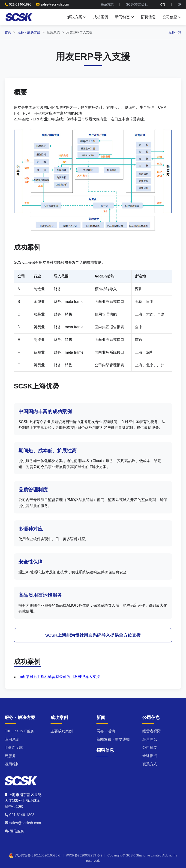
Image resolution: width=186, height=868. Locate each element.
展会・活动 (106, 731)
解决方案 (77, 17)
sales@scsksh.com (55, 4)
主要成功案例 (62, 731)
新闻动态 (124, 17)
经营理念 (150, 739)
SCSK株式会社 (137, 4)
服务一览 (175, 32)
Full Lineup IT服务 (19, 731)
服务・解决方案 (29, 32)
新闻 (101, 717)
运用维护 (12, 764)
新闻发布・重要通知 (113, 739)
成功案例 (101, 17)
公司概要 (150, 747)
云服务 (10, 756)
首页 (8, 32)
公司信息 (172, 17)
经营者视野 (152, 731)
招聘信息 (148, 17)
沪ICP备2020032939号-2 (84, 855)
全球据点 (150, 756)
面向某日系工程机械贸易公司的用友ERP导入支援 (59, 677)
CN (163, 4)
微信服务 (15, 831)
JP (179, 4)
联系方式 (107, 4)
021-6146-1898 (19, 815)
